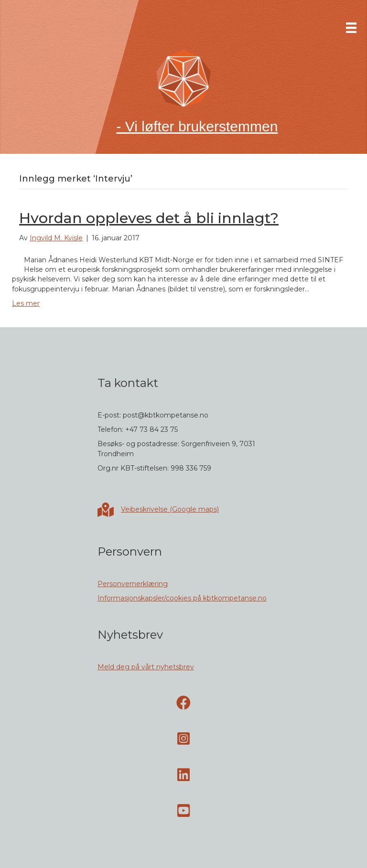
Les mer (26, 303)
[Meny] (351, 28)
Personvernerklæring (133, 584)
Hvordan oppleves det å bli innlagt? (149, 218)
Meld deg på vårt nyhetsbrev (146, 667)
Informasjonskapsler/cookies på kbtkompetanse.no (182, 598)
